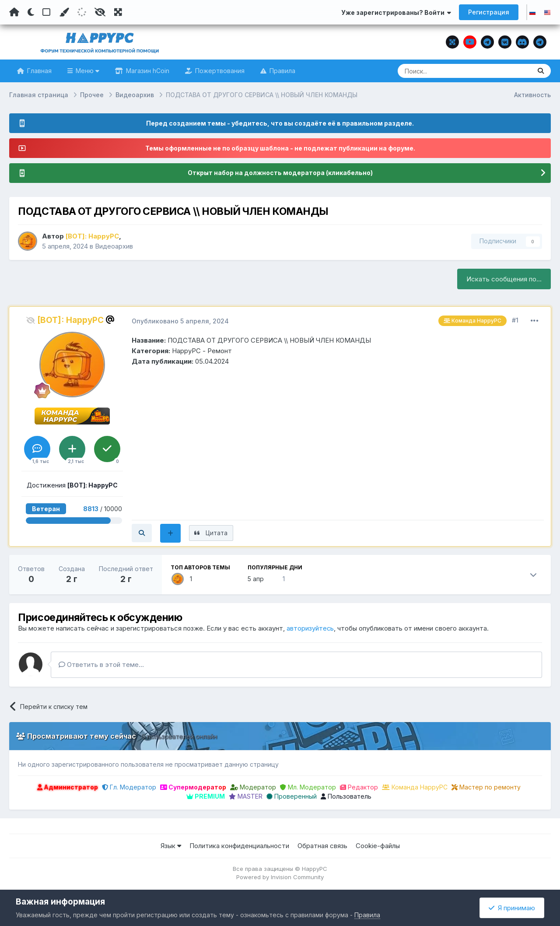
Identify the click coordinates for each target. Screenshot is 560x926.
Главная (38, 71)
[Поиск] (448, 71)
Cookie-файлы (378, 847)
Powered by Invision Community (280, 878)
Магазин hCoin (147, 71)
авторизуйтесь (310, 629)
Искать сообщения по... (504, 279)
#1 (515, 320)
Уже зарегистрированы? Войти (396, 12)
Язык (171, 847)
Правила (282, 71)
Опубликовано (180, 321)
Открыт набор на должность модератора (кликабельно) (280, 173)
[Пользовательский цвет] (64, 12)
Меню (87, 71)
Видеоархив (114, 246)
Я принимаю (512, 908)
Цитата (220, 533)
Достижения (72, 485)
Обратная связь (322, 847)
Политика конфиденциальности (239, 847)
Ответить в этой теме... (101, 665)
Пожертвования (219, 71)
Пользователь (346, 797)
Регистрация (489, 12)
